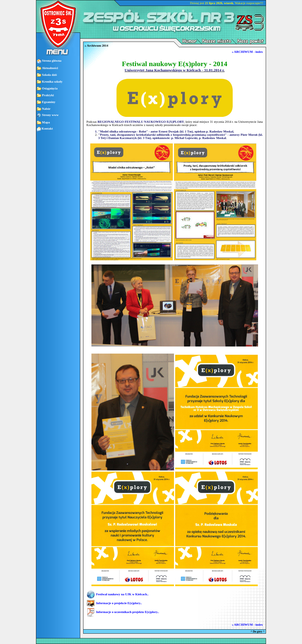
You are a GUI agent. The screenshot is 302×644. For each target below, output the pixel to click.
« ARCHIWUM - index (247, 52)
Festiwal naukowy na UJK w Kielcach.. (122, 594)
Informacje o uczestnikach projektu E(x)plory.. (128, 612)
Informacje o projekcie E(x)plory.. (119, 603)
